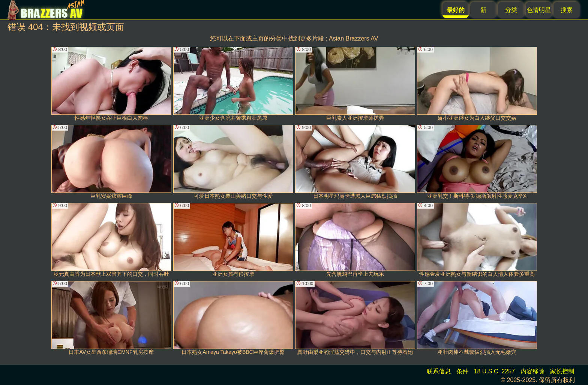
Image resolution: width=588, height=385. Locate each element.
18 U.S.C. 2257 (494, 371)
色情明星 (539, 10)
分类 (511, 10)
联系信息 (439, 371)
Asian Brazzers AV (353, 38)
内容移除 (532, 371)
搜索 (567, 10)
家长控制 (562, 371)
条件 (462, 371)
